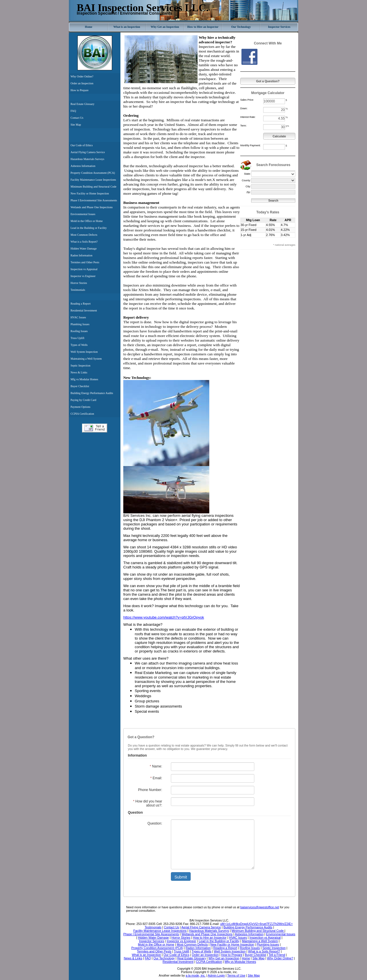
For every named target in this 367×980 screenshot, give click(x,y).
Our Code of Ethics (82, 145)
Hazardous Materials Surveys (87, 159)
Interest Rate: (248, 117)
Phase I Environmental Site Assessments (94, 200)
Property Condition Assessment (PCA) (93, 173)
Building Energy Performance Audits (92, 393)
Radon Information (81, 255)
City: (248, 186)
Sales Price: (247, 100)
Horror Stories (79, 283)
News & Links (79, 372)
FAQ (73, 111)
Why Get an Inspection (165, 27)
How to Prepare (80, 90)
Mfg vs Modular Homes (84, 379)
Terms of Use (236, 975)
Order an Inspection (82, 83)
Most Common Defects (84, 235)
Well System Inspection (84, 352)
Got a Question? (268, 81)
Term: (243, 126)
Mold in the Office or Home (87, 221)
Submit (181, 877)
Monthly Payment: (250, 145)
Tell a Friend (95, 428)
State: (247, 174)
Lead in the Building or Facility (89, 228)
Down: (244, 108)
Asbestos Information (83, 166)
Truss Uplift (77, 338)
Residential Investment (84, 310)
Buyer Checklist (80, 386)
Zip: (248, 192)
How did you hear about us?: (148, 803)
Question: (155, 823)
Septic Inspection (80, 366)
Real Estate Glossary (82, 104)
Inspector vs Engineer (83, 276)
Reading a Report (81, 304)
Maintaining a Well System (86, 359)
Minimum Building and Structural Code (93, 187)
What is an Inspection (127, 27)
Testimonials (78, 290)
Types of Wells (79, 345)
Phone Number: (150, 790)
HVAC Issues (78, 317)
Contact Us (77, 118)
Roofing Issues (79, 331)
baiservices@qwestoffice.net (260, 907)
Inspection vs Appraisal (84, 269)
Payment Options (80, 407)
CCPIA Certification (82, 414)
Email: (156, 778)
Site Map (76, 125)
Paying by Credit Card (83, 400)
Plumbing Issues (80, 324)
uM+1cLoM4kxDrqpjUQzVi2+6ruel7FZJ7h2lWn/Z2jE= (256, 924)
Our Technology (241, 27)
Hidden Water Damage (84, 249)
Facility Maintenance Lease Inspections (93, 180)
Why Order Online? (82, 76)
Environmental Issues (83, 214)
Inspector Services (279, 27)
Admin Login (216, 975)
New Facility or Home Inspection (90, 193)
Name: (156, 766)
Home (89, 27)
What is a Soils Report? (84, 242)
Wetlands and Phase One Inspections (92, 207)
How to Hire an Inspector (203, 27)
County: (246, 180)
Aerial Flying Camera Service (88, 152)
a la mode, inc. (195, 975)
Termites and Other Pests (85, 262)
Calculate (279, 136)
